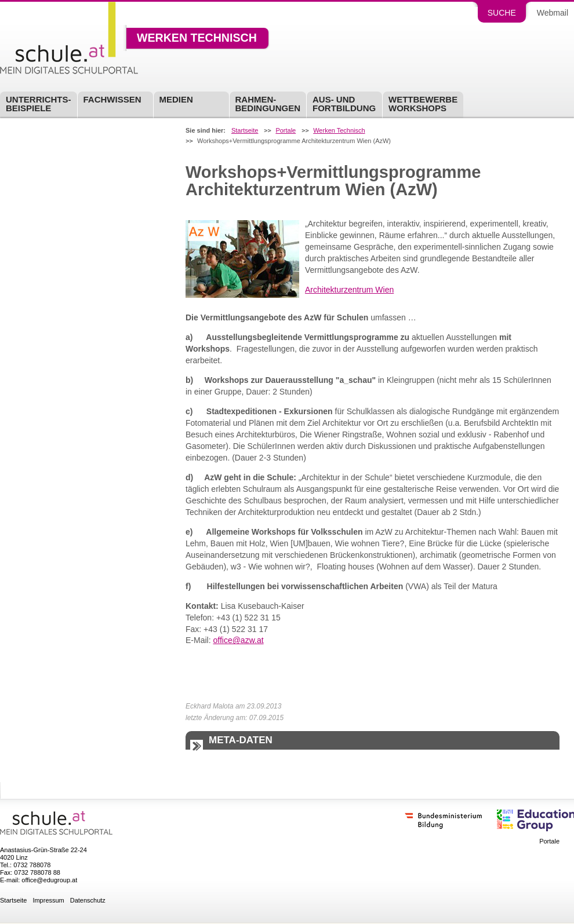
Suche (502, 13)
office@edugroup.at (49, 880)
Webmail (553, 13)
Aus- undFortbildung (344, 104)
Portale (286, 131)
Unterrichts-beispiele (39, 104)
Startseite (245, 131)
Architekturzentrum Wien (349, 290)
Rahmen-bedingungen (268, 104)
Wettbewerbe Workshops (423, 104)
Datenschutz (88, 901)
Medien (176, 99)
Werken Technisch (197, 38)
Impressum (48, 901)
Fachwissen (112, 99)
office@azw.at (238, 640)
